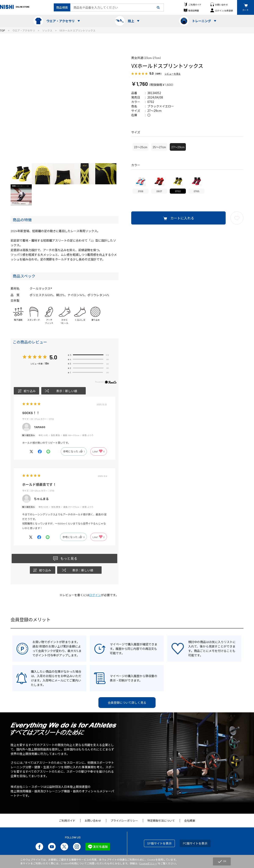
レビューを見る (173, 74)
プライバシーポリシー (124, 821)
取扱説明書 (194, 10)
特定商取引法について (161, 821)
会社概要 (190, 821)
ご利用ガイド (195, 5)
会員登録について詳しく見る (127, 703)
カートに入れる (182, 218)
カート (246, 10)
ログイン (95, 595)
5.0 (53, 357)
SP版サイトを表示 (159, 843)
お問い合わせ (221, 5)
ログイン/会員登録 (224, 10)
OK (222, 861)
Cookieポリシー (149, 863)
